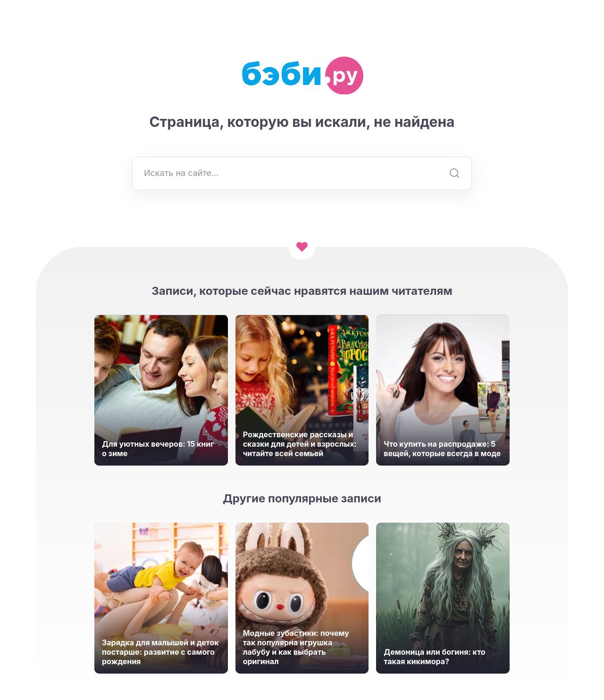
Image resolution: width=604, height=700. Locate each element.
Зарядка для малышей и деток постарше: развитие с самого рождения (160, 652)
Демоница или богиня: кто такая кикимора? (434, 657)
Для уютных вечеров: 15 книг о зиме (158, 449)
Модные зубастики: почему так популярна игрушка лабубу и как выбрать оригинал (296, 647)
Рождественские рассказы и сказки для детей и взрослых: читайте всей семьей (300, 444)
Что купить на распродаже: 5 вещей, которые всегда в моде (442, 449)
